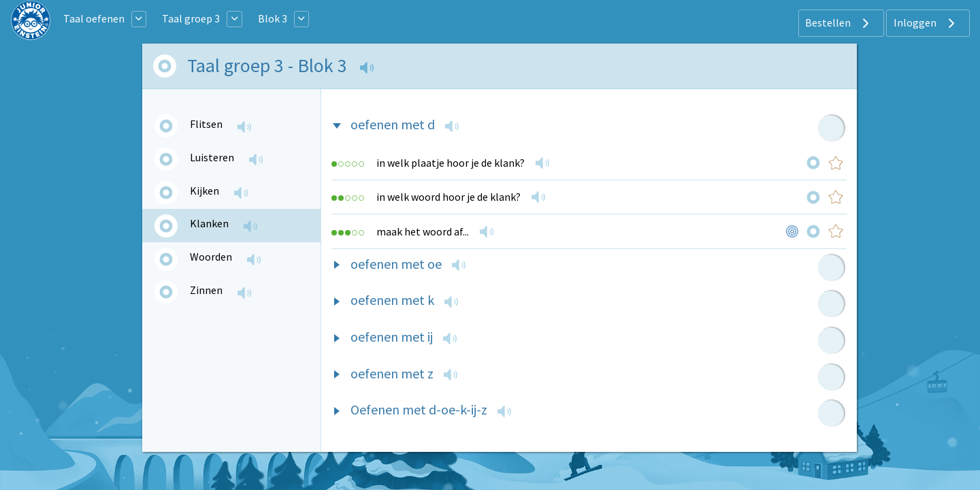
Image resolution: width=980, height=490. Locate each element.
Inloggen (926, 23)
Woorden (211, 257)
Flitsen (206, 124)
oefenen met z (392, 373)
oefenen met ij (392, 337)
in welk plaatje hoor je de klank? (451, 163)
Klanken (209, 223)
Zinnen (206, 290)
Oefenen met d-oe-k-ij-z (419, 409)
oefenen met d (393, 124)
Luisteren (212, 157)
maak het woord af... (423, 231)
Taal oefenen (94, 18)
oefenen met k (392, 300)
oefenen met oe (396, 264)
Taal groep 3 (191, 18)
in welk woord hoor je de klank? (448, 197)
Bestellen (839, 23)
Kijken (205, 191)
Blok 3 (273, 18)
